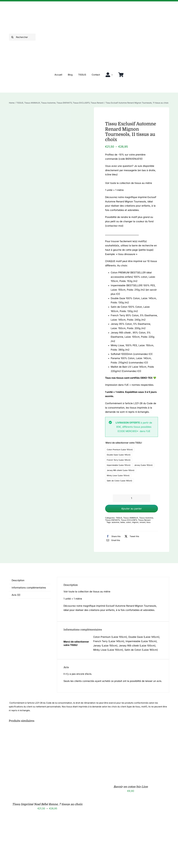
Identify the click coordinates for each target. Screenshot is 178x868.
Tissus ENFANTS (112, 520)
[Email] (113, 540)
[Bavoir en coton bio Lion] (127, 730)
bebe (123, 522)
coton (128, 522)
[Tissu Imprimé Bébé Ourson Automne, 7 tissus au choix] (127, 825)
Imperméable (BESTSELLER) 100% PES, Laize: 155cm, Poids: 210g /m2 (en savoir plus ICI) (134, 290)
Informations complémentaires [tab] (29, 588)
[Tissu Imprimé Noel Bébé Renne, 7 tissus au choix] (44, 730)
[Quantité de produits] (132, 498)
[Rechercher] (22, 37)
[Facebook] (113, 536)
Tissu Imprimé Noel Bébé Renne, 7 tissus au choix (47, 804)
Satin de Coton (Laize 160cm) (119, 481)
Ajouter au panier (132, 509)
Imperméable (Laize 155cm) (119, 465)
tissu (148, 522)
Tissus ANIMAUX (131, 518)
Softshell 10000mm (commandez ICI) (132, 354)
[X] (131, 536)
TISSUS (119, 518)
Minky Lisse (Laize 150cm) (118, 475)
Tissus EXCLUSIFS (129, 520)
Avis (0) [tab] (16, 595)
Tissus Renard (144, 520)
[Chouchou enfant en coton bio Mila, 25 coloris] (44, 825)
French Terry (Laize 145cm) (119, 460)
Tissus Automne (146, 518)
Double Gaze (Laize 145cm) (119, 455)
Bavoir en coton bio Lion (131, 787)
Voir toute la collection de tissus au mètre (129, 183)
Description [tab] (18, 580)
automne (115, 522)
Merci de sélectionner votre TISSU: (124, 443)
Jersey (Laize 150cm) (143, 465)
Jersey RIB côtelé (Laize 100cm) (121, 470)
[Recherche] (12, 37)
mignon (135, 522)
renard (142, 522)
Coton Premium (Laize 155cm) (120, 450)
